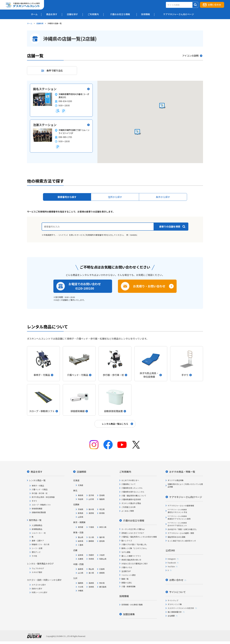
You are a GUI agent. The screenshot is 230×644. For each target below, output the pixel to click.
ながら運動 (126, 552)
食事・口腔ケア (38, 541)
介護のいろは (127, 567)
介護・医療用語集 (128, 586)
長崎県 (91, 583)
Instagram (172, 559)
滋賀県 (81, 555)
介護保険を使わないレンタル (133, 492)
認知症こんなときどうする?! (133, 533)
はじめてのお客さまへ (130, 480)
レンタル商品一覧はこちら (115, 424)
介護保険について (128, 484)
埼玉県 (102, 509)
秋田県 (81, 499)
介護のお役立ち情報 (134, 520)
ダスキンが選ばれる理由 (131, 503)
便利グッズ (36, 552)
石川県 (91, 537)
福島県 (102, 499)
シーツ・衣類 (37, 548)
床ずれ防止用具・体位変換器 (43, 497)
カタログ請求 (37, 572)
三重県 (81, 545)
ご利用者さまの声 (128, 507)
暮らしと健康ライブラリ (131, 556)
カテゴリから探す (39, 585)
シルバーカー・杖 (39, 533)
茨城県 (81, 509)
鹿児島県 (103, 587)
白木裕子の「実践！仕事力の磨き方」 (183, 529)
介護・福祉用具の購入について (134, 496)
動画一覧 (125, 579)
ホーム (30, 23)
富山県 (81, 537)
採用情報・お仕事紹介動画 (132, 605)
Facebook (172, 563)
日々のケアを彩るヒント (177, 524)
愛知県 (102, 541)
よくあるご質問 (128, 511)
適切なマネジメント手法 (177, 511)
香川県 (91, 573)
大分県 (81, 587)
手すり (34, 501)
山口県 (81, 573)
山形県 (91, 499)
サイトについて (177, 592)
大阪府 (102, 555)
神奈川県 (103, 527)
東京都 (81, 527)
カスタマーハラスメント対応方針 (181, 608)
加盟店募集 (129, 614)
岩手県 (91, 495)
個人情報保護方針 (175, 612)
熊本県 (102, 583)
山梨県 (81, 517)
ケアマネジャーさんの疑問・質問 (181, 533)
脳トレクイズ (127, 541)
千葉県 (91, 527)
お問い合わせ (214, 5)
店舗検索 (40, 23)
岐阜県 (81, 541)
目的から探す (37, 588)
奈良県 (91, 559)
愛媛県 (102, 573)
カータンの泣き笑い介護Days (133, 529)
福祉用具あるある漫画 (176, 537)
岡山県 (91, 569)
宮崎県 (91, 587)
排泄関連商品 (37, 529)
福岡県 (81, 583)
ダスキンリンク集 (175, 604)
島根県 (81, 569)
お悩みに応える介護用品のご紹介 (135, 563)
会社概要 (171, 616)
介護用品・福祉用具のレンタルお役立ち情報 (139, 537)
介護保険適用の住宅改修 (131, 499)
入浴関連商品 (37, 525)
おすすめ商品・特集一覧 (182, 472)
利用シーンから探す (40, 592)
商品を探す (37, 472)
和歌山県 (103, 559)
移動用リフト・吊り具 (40, 544)
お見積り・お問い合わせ (149, 286)
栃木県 (91, 509)
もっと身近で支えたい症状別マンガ (182, 541)
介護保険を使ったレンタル (132, 488)
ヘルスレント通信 (128, 575)
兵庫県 (81, 559)
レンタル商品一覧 (37, 480)
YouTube (171, 566)
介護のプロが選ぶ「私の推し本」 (135, 544)
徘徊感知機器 (37, 508)
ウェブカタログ (38, 568)
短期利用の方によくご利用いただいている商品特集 (185, 485)
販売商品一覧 (35, 520)
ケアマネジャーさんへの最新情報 (181, 506)
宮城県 (102, 495)
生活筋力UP (126, 571)
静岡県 (91, 541)
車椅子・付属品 (38, 486)
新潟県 (102, 513)
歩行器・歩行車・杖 (40, 493)
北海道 (81, 485)
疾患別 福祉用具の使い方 (131, 560)
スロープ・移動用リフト (41, 505)
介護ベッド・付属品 (40, 489)
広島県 (102, 569)
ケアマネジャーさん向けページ (186, 497)
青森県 (81, 495)
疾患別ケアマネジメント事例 (179, 518)
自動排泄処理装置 (39, 512)
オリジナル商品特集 (176, 480)
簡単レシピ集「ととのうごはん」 (135, 548)
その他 (34, 556)
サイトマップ (173, 600)
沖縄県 (81, 591)
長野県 (91, 513)
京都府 (91, 555)
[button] (138, 132)
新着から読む (127, 583)
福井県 (102, 537)
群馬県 (81, 513)
